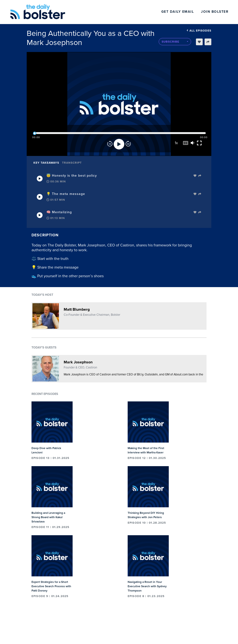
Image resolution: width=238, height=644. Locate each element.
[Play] (119, 144)
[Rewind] (110, 144)
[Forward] (128, 144)
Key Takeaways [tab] (46, 163)
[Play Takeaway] (40, 179)
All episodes (199, 31)
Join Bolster (215, 12)
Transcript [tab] (72, 163)
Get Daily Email (178, 12)
